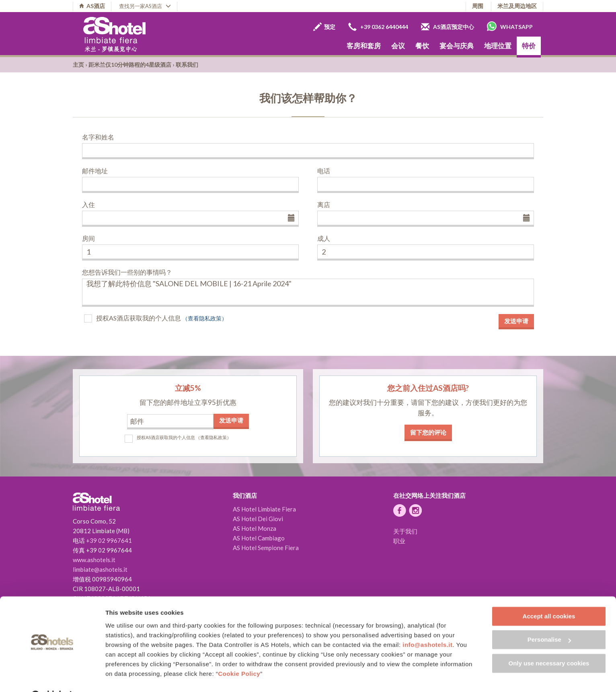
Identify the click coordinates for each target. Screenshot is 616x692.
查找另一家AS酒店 (145, 6)
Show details (124, 676)
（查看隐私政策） (205, 318)
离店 (324, 204)
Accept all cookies (549, 597)
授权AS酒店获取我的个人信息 (139, 318)
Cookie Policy (239, 654)
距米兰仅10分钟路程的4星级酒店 (130, 65)
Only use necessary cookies (549, 644)
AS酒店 (92, 6)
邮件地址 (95, 171)
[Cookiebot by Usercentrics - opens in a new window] (52, 676)
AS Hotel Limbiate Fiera (264, 509)
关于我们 (405, 531)
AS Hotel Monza (255, 528)
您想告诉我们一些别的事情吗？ (127, 272)
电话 (324, 171)
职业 (399, 541)
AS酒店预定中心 (448, 27)
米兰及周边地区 (517, 6)
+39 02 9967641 (109, 540)
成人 (324, 238)
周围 (478, 6)
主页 (78, 65)
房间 (88, 238)
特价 (529, 46)
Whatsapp (510, 26)
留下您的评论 (428, 432)
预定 (324, 27)
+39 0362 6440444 (378, 27)
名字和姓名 (98, 137)
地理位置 (498, 46)
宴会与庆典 (457, 46)
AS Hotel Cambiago (259, 538)
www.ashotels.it (94, 560)
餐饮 (422, 46)
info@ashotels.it (427, 625)
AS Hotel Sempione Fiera (266, 548)
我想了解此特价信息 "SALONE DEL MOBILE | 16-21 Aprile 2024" (308, 293)
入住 (88, 204)
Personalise (549, 620)
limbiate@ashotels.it (100, 569)
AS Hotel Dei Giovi (258, 519)
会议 (398, 46)
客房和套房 (364, 46)
